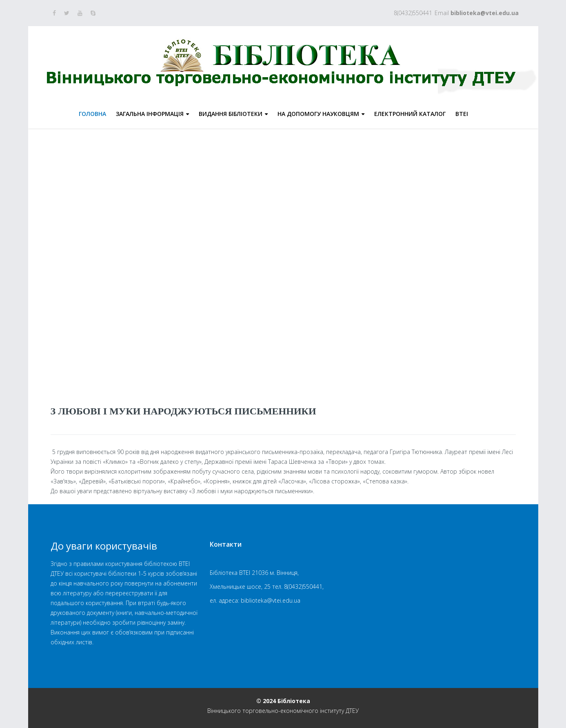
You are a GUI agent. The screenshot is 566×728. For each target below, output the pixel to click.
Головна (92, 114)
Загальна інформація (150, 114)
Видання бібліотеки (231, 114)
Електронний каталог (410, 114)
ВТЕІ (462, 114)
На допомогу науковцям (318, 114)
